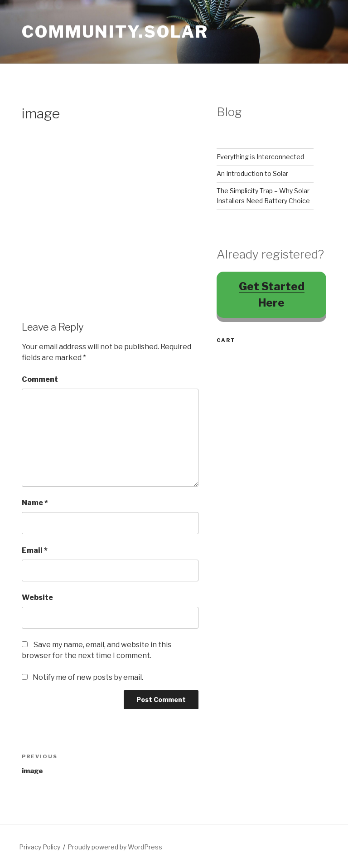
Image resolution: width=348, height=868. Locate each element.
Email (35, 550)
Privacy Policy (40, 847)
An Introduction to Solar (252, 173)
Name (35, 503)
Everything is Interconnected (260, 157)
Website (37, 597)
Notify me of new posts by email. (88, 677)
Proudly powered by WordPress (115, 847)
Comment (40, 379)
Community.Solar (115, 32)
